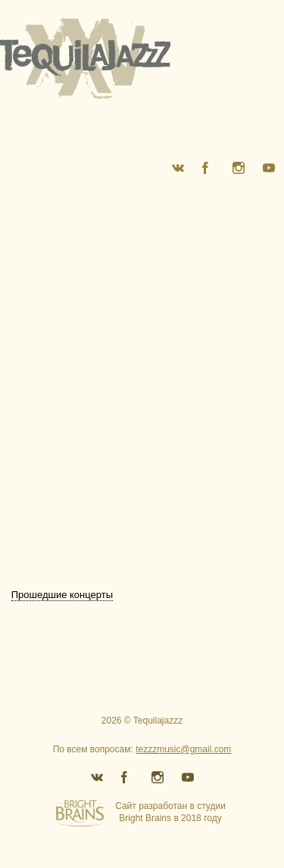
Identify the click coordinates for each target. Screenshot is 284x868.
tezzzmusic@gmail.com (183, 749)
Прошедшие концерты (62, 595)
